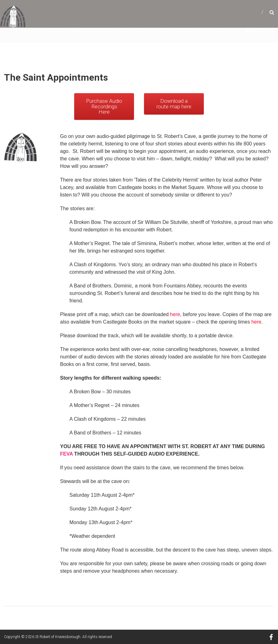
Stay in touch (201, 31)
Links (172, 31)
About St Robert (61, 31)
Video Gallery (143, 31)
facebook (260, 31)
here (175, 314)
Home (29, 31)
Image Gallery (104, 31)
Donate (232, 31)
